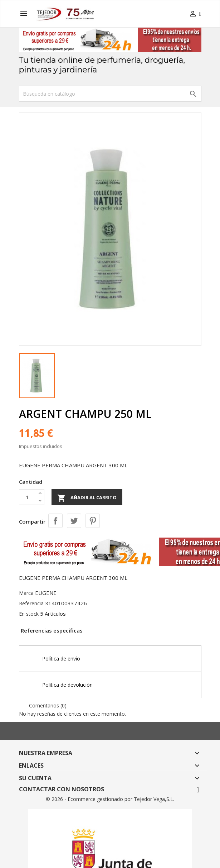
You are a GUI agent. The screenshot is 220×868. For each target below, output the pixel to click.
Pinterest (93, 521)
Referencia (31, 603)
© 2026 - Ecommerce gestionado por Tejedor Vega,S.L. (110, 799)
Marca (26, 593)
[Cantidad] (28, 497)
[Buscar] (110, 94)
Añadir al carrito (87, 498)
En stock (29, 614)
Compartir (55, 521)
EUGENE (46, 593)
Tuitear (74, 521)
